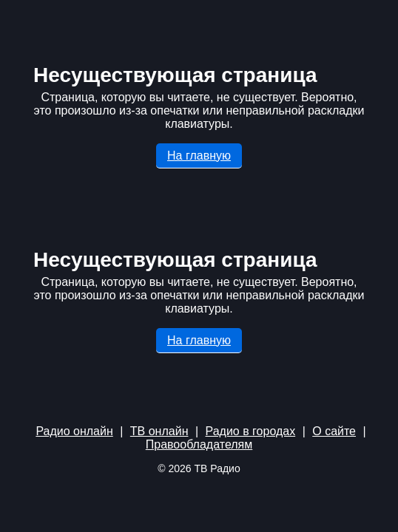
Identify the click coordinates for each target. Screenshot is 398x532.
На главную (199, 156)
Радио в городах (251, 431)
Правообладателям (199, 444)
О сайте (334, 431)
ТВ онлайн (159, 431)
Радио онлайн (74, 431)
